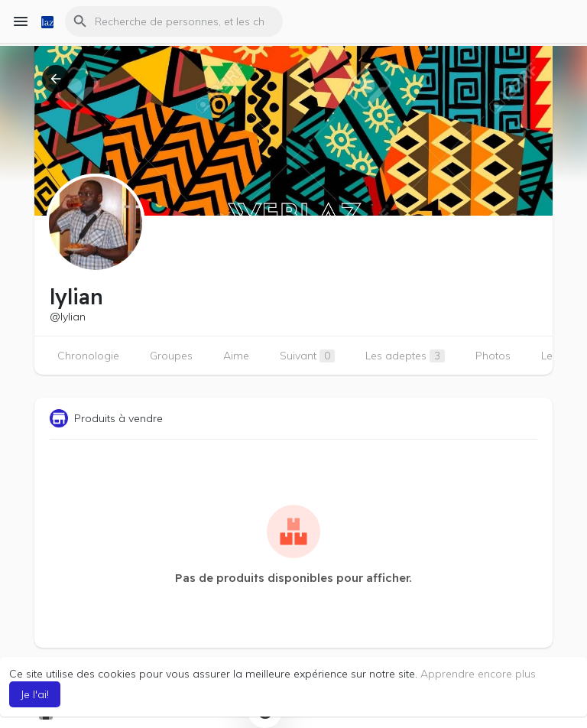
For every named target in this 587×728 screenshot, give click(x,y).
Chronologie (88, 356)
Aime (236, 356)
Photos (493, 356)
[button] (174, 21)
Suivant (307, 356)
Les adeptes (405, 356)
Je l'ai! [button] (35, 694)
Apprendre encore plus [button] (478, 674)
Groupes (171, 356)
